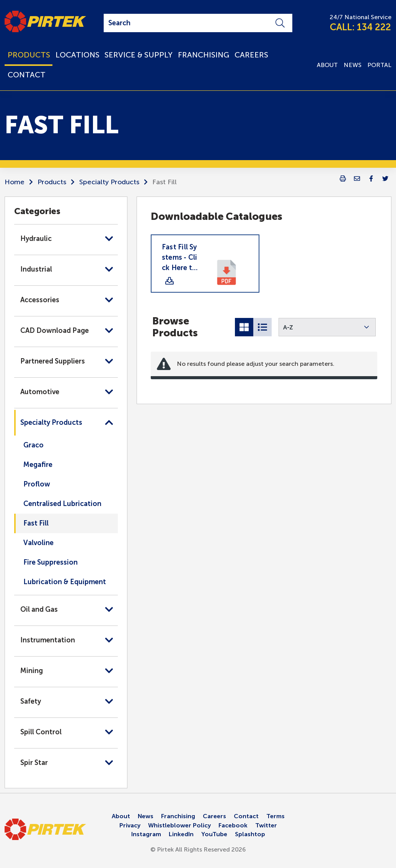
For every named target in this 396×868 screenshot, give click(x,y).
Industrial (36, 269)
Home (15, 182)
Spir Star (34, 763)
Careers (214, 816)
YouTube (214, 834)
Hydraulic (36, 239)
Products (52, 182)
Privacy (130, 825)
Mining (32, 671)
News (146, 816)
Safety (31, 701)
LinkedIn (181, 834)
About (121, 816)
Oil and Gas (39, 609)
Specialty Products (109, 182)
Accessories (40, 300)
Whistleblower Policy (179, 825)
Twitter (266, 825)
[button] (327, 327)
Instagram (146, 834)
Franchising (178, 816)
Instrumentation (48, 640)
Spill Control (41, 732)
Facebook (233, 825)
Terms (275, 816)
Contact (246, 816)
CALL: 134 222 (360, 27)
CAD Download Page (55, 331)
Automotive (40, 392)
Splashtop (250, 834)
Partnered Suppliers (53, 361)
